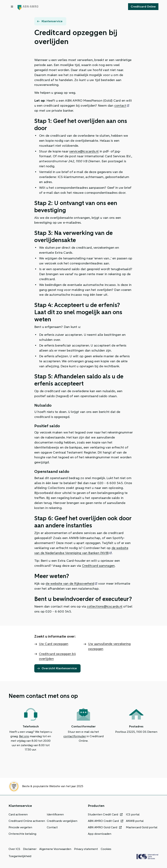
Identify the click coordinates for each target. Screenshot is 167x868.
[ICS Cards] (147, 857)
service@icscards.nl (84, 151)
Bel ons (24, 736)
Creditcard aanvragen (98, 566)
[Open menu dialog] (12, 7)
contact (120, 106)
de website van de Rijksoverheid (70, 584)
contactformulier (75, 736)
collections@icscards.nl (105, 606)
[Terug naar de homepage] (28, 7)
